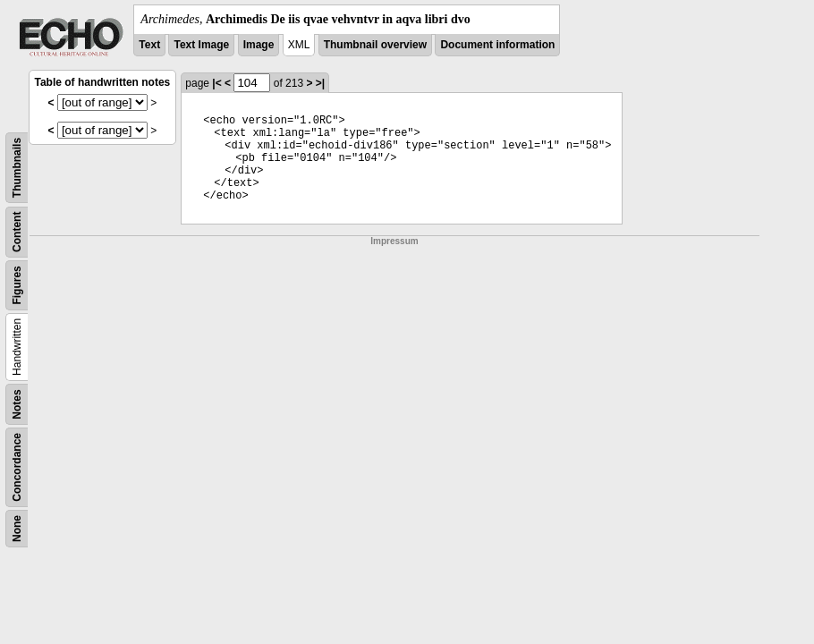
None (17, 529)
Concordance (17, 467)
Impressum (394, 241)
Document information (497, 45)
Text (149, 45)
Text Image (201, 45)
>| (320, 83)
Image (259, 45)
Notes (17, 404)
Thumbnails (17, 168)
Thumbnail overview (375, 45)
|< (216, 83)
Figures (17, 285)
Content (17, 232)
